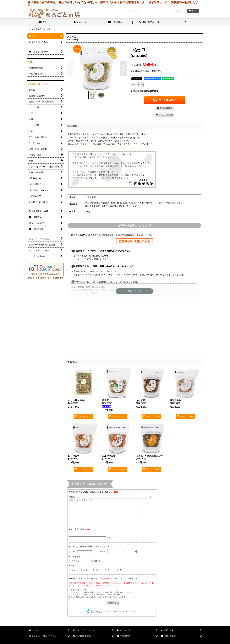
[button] (185, 22)
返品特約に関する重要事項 (145, 91)
